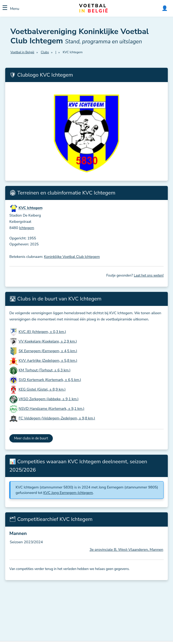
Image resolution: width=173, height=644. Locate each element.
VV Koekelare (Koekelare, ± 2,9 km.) (48, 341)
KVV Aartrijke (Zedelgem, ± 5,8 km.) (48, 361)
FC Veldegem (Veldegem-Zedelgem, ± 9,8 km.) (57, 418)
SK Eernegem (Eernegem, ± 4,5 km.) (48, 351)
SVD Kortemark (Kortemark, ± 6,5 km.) (50, 380)
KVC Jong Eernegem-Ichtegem (68, 493)
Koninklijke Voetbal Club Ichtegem (72, 257)
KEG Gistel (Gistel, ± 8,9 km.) (42, 389)
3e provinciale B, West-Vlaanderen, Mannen (126, 549)
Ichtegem (27, 228)
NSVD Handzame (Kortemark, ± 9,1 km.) (52, 409)
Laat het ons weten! (149, 276)
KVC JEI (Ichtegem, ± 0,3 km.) (42, 332)
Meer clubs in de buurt (31, 438)
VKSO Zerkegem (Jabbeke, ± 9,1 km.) (49, 399)
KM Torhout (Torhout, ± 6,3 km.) (45, 370)
